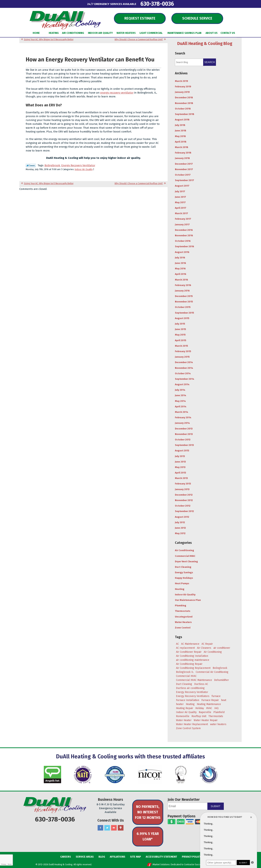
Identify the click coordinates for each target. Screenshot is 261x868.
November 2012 (184, 500)
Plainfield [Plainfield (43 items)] (219, 712)
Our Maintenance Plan (188, 600)
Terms (10, 864)
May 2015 (180, 335)
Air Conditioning (184, 550)
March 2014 (182, 412)
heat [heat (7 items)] (224, 700)
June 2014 (181, 395)
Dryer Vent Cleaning (186, 561)
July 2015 (180, 324)
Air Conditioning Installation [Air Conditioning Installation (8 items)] (192, 656)
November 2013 (184, 434)
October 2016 (183, 241)
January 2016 (182, 291)
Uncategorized (184, 617)
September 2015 (184, 313)
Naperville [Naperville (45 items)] (205, 712)
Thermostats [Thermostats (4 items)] (216, 716)
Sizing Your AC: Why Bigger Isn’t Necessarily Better (49, 39)
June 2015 (180, 329)
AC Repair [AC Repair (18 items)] (207, 644)
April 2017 (181, 208)
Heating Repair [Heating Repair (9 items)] (185, 708)
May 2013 (180, 467)
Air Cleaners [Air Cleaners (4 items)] (204, 648)
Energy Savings (184, 572)
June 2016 (180, 263)
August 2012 (182, 517)
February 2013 (183, 484)
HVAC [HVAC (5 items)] (209, 708)
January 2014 (182, 423)
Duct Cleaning (183, 567)
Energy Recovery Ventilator (78, 165)
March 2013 (181, 478)
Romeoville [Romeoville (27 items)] (183, 716)
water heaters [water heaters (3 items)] (218, 724)
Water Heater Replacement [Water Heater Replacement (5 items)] (192, 724)
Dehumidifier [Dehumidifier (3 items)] (222, 680)
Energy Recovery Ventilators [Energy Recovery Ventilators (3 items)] (193, 696)
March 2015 (181, 346)
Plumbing (181, 605)
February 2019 (183, 87)
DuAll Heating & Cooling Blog (205, 43)
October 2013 (183, 440)
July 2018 (180, 125)
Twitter (107, 828)
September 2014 (185, 379)
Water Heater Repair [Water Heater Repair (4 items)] (206, 720)
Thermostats (183, 611)
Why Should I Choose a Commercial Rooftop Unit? (139, 39)
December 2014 (184, 362)
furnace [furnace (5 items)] (216, 696)
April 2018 (181, 142)
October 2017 (183, 175)
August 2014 (182, 384)
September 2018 (185, 114)
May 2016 (180, 269)
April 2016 (181, 274)
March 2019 (181, 81)
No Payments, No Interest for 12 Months (148, 812)
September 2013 (184, 445)
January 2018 (182, 158)
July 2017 (180, 191)
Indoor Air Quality (84, 169)
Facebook (100, 828)
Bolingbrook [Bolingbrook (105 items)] (220, 668)
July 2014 (180, 390)
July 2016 (180, 258)
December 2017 (184, 164)
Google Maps (121, 828)
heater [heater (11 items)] (180, 704)
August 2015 (182, 318)
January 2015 (182, 357)
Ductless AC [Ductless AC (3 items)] (201, 684)
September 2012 (184, 511)
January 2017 (182, 224)
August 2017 (182, 186)
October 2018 (183, 109)
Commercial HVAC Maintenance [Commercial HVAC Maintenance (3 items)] (194, 680)
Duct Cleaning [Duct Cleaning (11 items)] (184, 684)
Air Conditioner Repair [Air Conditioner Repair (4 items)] (189, 652)
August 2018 (182, 120)
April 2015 (181, 340)
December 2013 (184, 429)
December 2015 (184, 296)
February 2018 (183, 153)
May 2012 (180, 533)
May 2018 (180, 136)
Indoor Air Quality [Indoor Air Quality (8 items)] (186, 712)
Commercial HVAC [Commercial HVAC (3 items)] (186, 676)
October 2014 (183, 373)
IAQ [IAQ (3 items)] (216, 708)
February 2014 (183, 417)
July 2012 (180, 522)
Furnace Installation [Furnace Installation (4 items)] (188, 700)
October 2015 (183, 307)
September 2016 (184, 246)
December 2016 (184, 230)
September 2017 (184, 180)
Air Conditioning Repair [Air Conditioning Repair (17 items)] (189, 664)
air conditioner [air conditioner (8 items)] (222, 648)
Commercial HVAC (185, 556)
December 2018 (184, 97)
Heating (180, 589)
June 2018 (181, 131)
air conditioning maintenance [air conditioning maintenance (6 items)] (193, 660)
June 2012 (180, 528)
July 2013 (180, 456)
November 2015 (184, 302)
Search (210, 62)
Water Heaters (183, 622)
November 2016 (184, 235)
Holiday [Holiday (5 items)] (200, 708)
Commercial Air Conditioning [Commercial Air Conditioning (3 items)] (212, 672)
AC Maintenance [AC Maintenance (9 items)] (190, 644)
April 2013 (180, 473)
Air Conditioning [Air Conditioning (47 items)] (213, 652)
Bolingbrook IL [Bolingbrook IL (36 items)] (185, 672)
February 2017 (183, 219)
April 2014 (181, 406)
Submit (215, 806)
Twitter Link (31, 165)
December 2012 (184, 495)
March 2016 (181, 280)
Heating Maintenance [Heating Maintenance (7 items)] (209, 704)
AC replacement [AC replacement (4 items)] (185, 648)
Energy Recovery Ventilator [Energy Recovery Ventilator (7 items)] (192, 692)
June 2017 (180, 197)
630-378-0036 (157, 4)
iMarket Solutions (161, 865)
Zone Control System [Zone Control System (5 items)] (188, 728)
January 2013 (182, 489)
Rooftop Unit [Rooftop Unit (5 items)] (199, 716)
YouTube (114, 828)
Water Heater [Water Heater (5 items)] (184, 720)
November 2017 (184, 169)
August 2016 (182, 252)
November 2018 (184, 103)
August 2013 (182, 451)
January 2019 (182, 92)
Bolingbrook (52, 165)
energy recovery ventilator (117, 93)
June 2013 (180, 462)
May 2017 (180, 202)
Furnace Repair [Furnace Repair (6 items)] (210, 700)
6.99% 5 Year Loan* (148, 836)
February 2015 (183, 351)
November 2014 (184, 368)
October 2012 (183, 506)
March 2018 (182, 147)
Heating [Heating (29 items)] (190, 704)
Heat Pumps (182, 583)
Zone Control (183, 628)
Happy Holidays (184, 578)
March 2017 (181, 213)
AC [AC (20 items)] (177, 644)
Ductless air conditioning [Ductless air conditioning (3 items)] (190, 688)
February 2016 (183, 285)
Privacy (3, 864)
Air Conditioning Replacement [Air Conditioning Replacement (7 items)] (193, 668)
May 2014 (180, 401)
